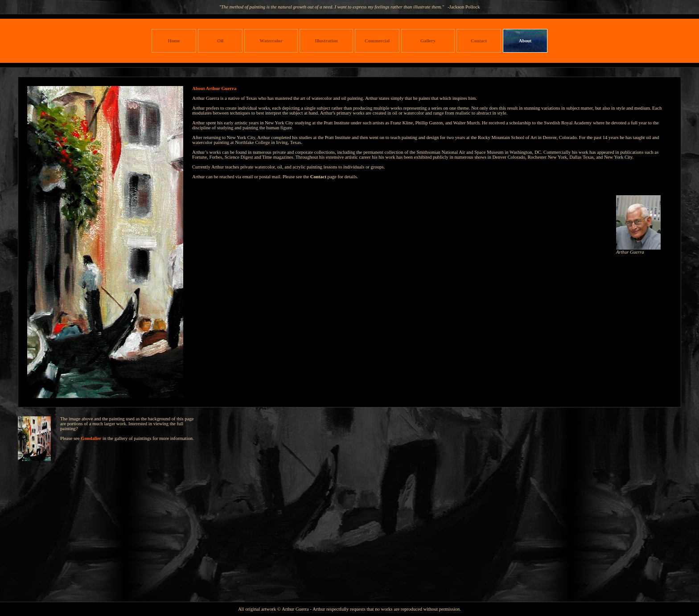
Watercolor (271, 41)
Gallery (428, 41)
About (525, 41)
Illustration (326, 41)
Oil (220, 41)
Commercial (377, 41)
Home (174, 41)
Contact (479, 41)
